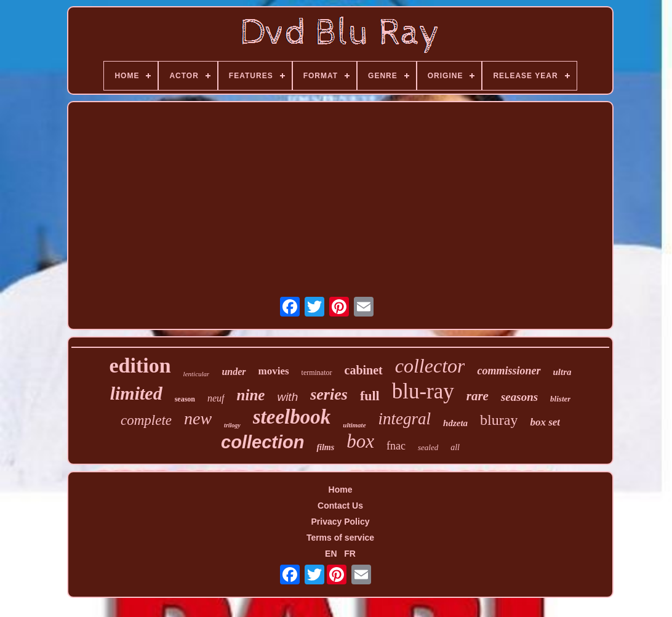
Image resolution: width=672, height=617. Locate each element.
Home (341, 490)
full (370, 396)
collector (430, 366)
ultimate (354, 425)
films (325, 447)
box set (545, 422)
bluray (499, 420)
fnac (396, 446)
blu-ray (423, 391)
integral (405, 419)
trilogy (232, 425)
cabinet (364, 370)
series (329, 394)
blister (560, 399)
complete (146, 420)
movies (274, 371)
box (360, 441)
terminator (317, 373)
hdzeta (455, 423)
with (287, 397)
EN (331, 554)
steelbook (292, 417)
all (455, 447)
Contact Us (340, 506)
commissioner (509, 371)
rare (478, 396)
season (185, 399)
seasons (519, 397)
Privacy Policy (341, 522)
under (234, 372)
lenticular (197, 374)
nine (251, 395)
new (198, 418)
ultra (562, 372)
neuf (216, 398)
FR (350, 554)
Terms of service (340, 538)
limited (136, 393)
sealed (428, 447)
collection (262, 442)
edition (140, 365)
